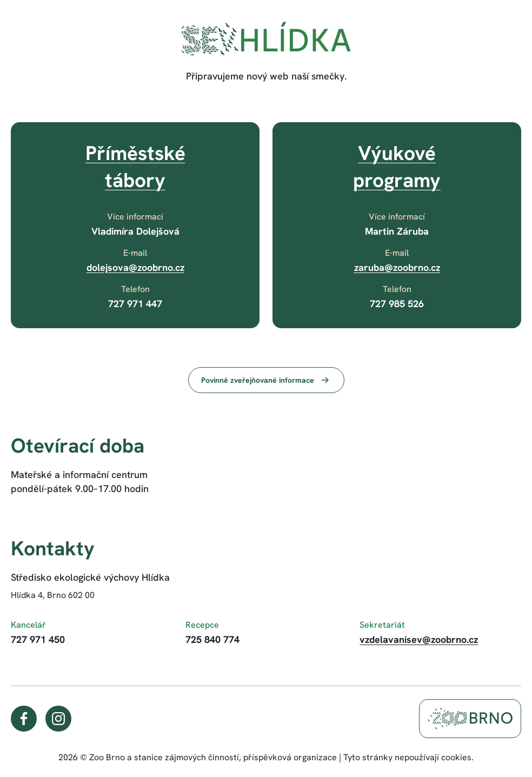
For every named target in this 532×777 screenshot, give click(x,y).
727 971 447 (135, 304)
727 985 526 (397, 304)
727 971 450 (38, 639)
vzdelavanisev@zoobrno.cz (419, 639)
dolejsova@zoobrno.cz (135, 267)
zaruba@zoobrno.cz (397, 267)
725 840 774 (212, 639)
